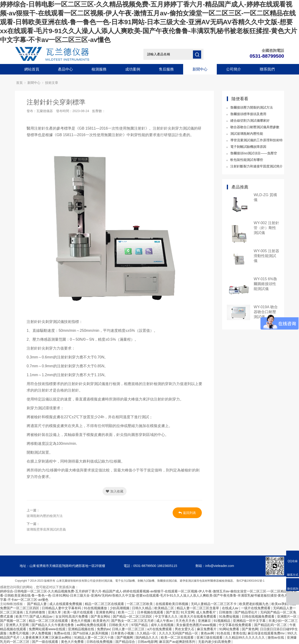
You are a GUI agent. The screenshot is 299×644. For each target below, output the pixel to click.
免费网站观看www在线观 (47, 629)
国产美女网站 (101, 616)
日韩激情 (226, 612)
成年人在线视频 (163, 625)
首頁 (19, 83)
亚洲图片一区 (287, 616)
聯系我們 (267, 69)
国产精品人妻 (37, 604)
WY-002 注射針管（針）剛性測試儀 (266, 228)
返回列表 (187, 513)
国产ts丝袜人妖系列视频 (91, 633)
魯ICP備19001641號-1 (250, 581)
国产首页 (172, 612)
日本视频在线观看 (151, 612)
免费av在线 (62, 633)
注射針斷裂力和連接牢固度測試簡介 (256, 166)
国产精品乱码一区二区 (271, 625)
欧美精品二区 (165, 608)
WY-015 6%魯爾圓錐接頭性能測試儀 (265, 284)
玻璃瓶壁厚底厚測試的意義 (46, 529)
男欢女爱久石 (185, 629)
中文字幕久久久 (167, 616)
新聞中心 (200, 69)
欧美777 (22, 616)
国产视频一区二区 (14, 621)
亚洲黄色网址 (106, 612)
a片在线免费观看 (160, 629)
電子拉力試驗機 (125, 581)
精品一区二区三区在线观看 (105, 604)
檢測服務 (99, 69)
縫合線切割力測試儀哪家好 (250, 120)
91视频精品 (222, 621)
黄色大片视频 (81, 621)
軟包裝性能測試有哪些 (247, 160)
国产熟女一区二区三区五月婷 (133, 621)
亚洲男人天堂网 (18, 625)
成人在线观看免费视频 (66, 604)
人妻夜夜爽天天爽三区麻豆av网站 (47, 637)
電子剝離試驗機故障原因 (248, 147)
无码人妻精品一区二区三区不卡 (214, 604)
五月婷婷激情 (36, 612)
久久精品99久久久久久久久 (245, 637)
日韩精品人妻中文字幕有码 (62, 608)
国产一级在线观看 (46, 642)
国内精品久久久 (147, 637)
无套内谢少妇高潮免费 (215, 642)
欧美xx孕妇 (280, 604)
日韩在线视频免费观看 (259, 616)
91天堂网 (187, 612)
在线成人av (231, 608)
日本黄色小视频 (123, 633)
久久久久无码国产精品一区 (179, 633)
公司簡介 (234, 69)
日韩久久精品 (142, 608)
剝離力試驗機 (146, 581)
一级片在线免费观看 (256, 608)
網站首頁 (32, 69)
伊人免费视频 (42, 633)
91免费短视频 (230, 616)
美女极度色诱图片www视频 (196, 625)
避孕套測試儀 (188, 581)
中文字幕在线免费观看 (235, 625)
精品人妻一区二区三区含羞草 (198, 608)
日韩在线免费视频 (100, 642)
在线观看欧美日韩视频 (172, 604)
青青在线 (239, 633)
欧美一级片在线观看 (79, 612)
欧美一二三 (127, 612)
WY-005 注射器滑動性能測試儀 (266, 256)
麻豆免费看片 (207, 629)
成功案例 (133, 69)
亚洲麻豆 (205, 621)
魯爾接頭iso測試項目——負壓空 (254, 153)
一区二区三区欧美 (140, 604)
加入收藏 (115, 491)
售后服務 (166, 69)
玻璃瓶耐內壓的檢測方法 (45, 516)
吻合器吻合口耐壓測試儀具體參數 (255, 127)
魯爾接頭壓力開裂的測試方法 (252, 107)
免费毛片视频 (19, 633)
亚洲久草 (55, 612)
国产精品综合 (126, 642)
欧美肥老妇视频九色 (254, 604)
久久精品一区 (147, 633)
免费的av (104, 629)
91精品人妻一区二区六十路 (94, 637)
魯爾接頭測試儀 (167, 581)
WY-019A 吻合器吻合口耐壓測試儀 (266, 312)
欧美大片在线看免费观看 (199, 616)
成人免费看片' (207, 612)
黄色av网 (208, 633)
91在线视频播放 (96, 608)
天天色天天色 (186, 621)
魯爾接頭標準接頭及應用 (248, 114)
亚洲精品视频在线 (82, 629)
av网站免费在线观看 (92, 625)
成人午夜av (165, 621)
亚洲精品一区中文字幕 (250, 621)
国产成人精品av (41, 616)
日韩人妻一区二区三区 (129, 629)
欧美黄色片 (101, 621)
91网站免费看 (230, 629)
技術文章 (52, 83)
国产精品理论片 (246, 612)
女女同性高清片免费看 (72, 616)
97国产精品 (140, 625)
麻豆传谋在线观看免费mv (267, 633)
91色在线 (224, 633)
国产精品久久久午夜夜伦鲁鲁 (53, 625)
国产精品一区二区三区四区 (133, 616)
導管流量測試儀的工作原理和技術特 (256, 140)
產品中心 (65, 69)
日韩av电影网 (148, 642)
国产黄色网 (250, 629)
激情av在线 (276, 637)
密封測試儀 (105, 581)
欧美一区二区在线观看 (178, 637)
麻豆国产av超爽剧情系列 (178, 642)
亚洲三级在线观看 (210, 637)
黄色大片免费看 (73, 642)
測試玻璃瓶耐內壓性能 (247, 134)
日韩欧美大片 (119, 625)
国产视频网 (125, 637)
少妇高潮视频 (120, 608)
